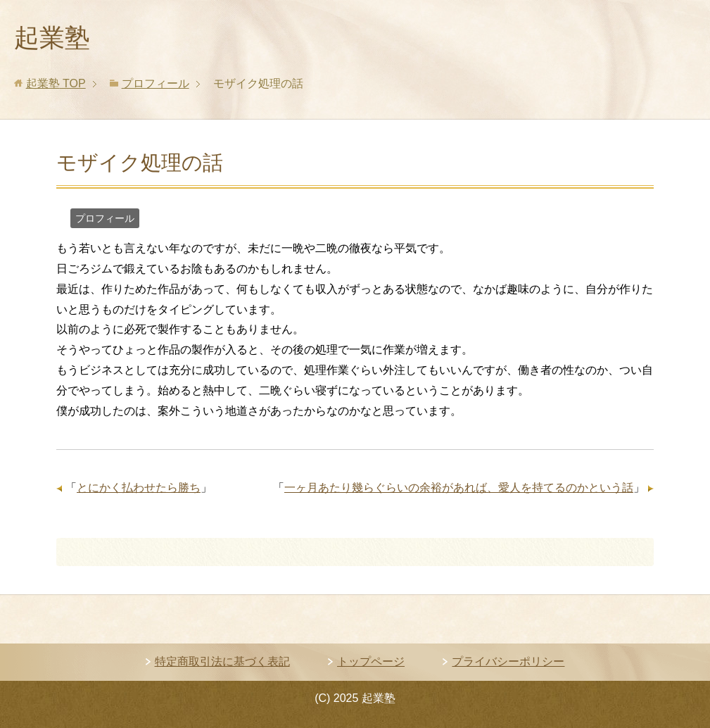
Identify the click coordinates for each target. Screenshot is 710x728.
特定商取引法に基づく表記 (222, 661)
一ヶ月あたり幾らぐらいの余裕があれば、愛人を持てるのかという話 (459, 488)
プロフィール (105, 218)
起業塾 (52, 38)
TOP (56, 83)
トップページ (371, 661)
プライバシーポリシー (508, 661)
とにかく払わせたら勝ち (139, 488)
